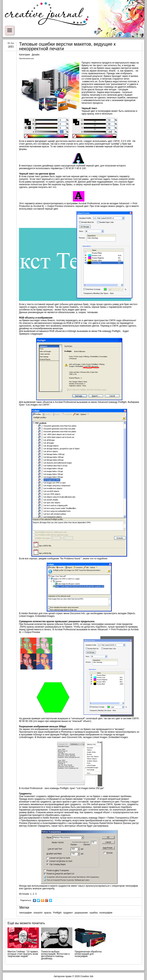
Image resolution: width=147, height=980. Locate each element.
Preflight (57, 913)
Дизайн (36, 55)
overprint (38, 913)
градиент (68, 913)
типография (25, 913)
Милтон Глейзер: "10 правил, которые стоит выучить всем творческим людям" (23, 954)
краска (48, 913)
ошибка (94, 913)
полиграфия (106, 913)
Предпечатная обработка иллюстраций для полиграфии (88, 954)
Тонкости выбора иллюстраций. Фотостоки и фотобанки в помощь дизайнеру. (55, 955)
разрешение (81, 913)
